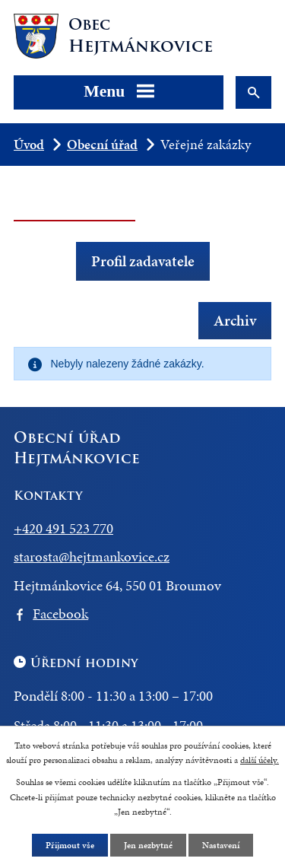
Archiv (235, 320)
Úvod (29, 144)
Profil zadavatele (143, 261)
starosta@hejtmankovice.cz (92, 556)
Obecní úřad (102, 144)
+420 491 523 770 (63, 528)
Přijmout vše (70, 845)
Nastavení (221, 845)
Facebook (60, 614)
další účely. (260, 760)
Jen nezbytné (148, 845)
